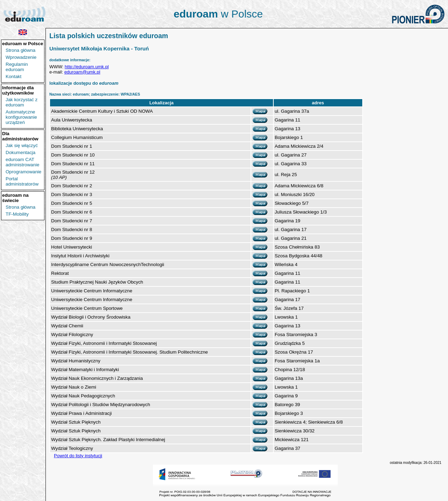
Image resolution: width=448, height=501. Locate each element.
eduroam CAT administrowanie (22, 162)
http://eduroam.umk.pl (87, 67)
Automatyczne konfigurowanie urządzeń (21, 117)
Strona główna (20, 50)
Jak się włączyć (22, 145)
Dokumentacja (20, 152)
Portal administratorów (22, 181)
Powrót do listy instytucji (78, 456)
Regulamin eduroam (17, 67)
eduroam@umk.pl (82, 72)
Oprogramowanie (23, 172)
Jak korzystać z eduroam (22, 102)
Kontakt (13, 76)
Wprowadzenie (21, 57)
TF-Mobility (17, 214)
